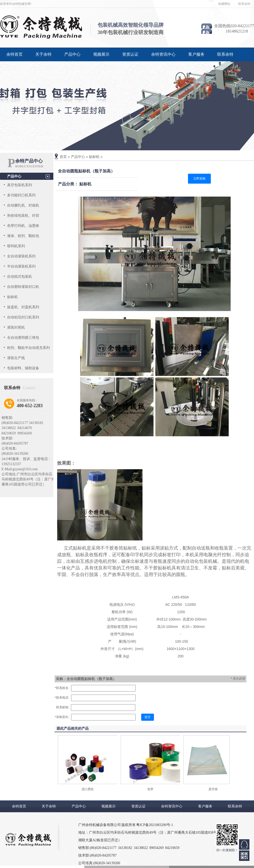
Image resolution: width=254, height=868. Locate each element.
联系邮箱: (62, 707)
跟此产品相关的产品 (73, 728)
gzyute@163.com (25, 469)
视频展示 (101, 54)
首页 (63, 157)
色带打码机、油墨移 (23, 226)
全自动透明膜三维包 (23, 337)
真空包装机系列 (20, 185)
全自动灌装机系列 (21, 256)
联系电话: (62, 698)
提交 (148, 717)
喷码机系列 (16, 246)
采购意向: (62, 717)
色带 (150, 789)
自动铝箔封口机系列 (23, 317)
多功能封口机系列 (21, 195)
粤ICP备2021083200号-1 (155, 825)
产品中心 (72, 54)
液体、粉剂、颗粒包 (23, 236)
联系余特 (244, 4)
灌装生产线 (16, 358)
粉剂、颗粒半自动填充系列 (28, 348)
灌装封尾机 (16, 327)
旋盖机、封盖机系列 (23, 307)
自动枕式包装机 (20, 276)
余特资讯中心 (163, 54)
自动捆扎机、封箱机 (23, 205)
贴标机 (12, 297)
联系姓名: (62, 688)
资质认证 (130, 54)
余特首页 (14, 54)
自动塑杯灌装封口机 (23, 287)
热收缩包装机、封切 (23, 215)
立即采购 (199, 179)
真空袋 (213, 789)
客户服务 (196, 54)
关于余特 (43, 54)
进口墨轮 (88, 789)
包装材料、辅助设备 (23, 368)
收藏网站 (224, 4)
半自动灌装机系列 (21, 266)
